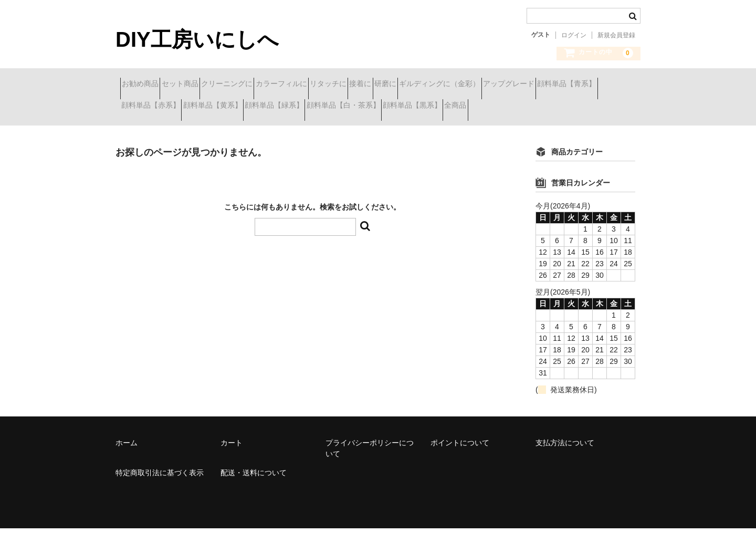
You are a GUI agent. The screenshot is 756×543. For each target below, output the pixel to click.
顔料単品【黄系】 (389, 107)
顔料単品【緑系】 (469, 107)
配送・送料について (254, 487)
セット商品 (203, 85)
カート (232, 457)
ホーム (127, 457)
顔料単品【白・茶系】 (557, 107)
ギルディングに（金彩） (575, 85)
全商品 (217, 129)
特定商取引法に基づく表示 (160, 487)
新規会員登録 (616, 35)
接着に (458, 85)
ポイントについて (460, 457)
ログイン (574, 35)
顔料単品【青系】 (228, 107)
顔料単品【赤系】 (309, 107)
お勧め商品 (145, 85)
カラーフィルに (342, 85)
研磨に (502, 85)
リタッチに (407, 85)
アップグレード (152, 107)
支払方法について (565, 457)
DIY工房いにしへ (197, 39)
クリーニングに (269, 85)
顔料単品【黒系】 (155, 129)
